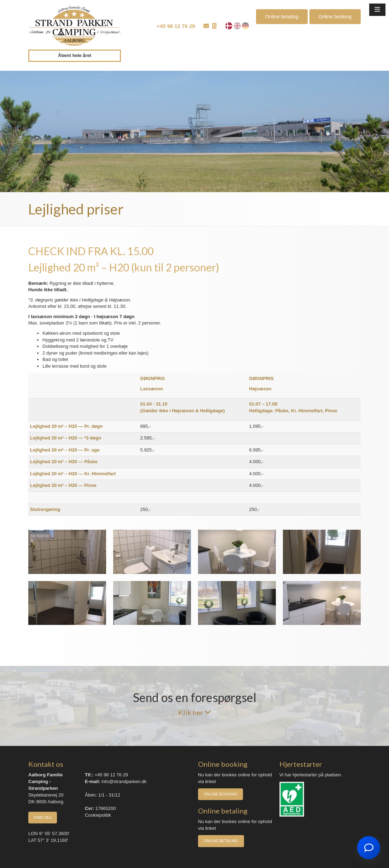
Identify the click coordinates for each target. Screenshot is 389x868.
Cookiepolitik (98, 815)
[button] (377, 10)
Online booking (335, 17)
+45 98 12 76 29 (176, 26)
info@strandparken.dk (124, 781)
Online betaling (282, 17)
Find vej (43, 817)
